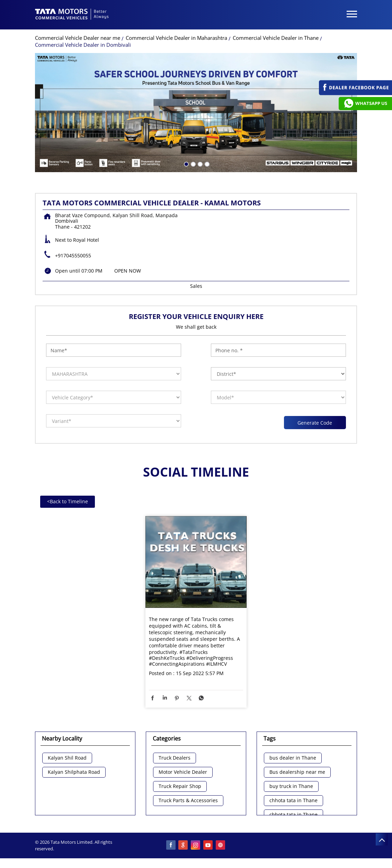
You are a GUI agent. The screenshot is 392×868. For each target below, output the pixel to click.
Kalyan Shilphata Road (74, 772)
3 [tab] (199, 163)
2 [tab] (193, 163)
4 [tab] (206, 163)
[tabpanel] (196, 113)
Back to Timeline (68, 501)
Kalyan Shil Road (67, 758)
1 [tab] (186, 163)
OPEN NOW (128, 271)
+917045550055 (73, 255)
